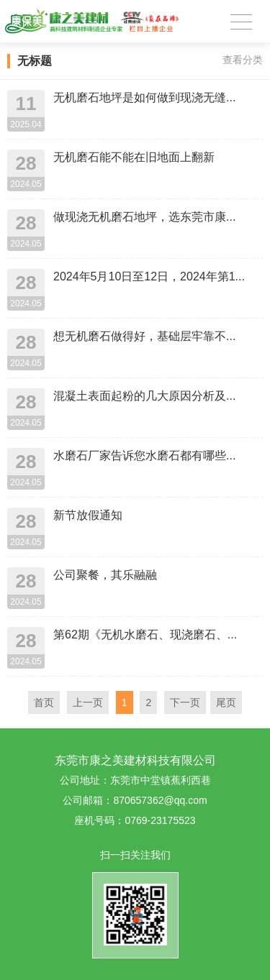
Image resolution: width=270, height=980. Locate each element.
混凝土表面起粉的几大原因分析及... (144, 396)
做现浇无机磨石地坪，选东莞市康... (144, 217)
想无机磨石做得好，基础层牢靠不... (144, 336)
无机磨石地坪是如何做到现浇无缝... (144, 97)
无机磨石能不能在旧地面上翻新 (134, 157)
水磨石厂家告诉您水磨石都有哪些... (144, 455)
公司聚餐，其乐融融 (105, 575)
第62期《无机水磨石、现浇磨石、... (145, 635)
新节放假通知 (88, 515)
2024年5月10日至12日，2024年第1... (149, 276)
